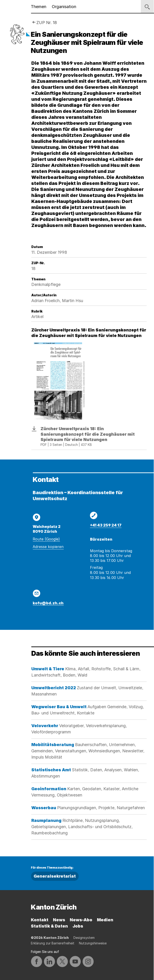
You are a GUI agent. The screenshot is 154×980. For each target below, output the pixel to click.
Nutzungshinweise (93, 943)
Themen (39, 7)
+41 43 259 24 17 (106, 525)
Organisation (64, 7)
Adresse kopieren (48, 547)
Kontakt (40, 920)
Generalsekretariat (55, 876)
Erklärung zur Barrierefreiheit (53, 943)
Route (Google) (46, 539)
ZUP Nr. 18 (47, 23)
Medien (105, 920)
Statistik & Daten (49, 926)
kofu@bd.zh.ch (48, 603)
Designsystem (84, 938)
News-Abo (81, 920)
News (59, 920)
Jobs (78, 926)
